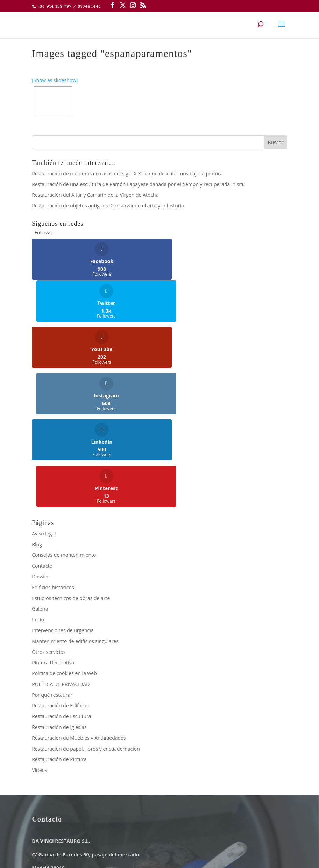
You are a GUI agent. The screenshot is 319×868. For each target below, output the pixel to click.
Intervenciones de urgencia (63, 496)
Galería (40, 475)
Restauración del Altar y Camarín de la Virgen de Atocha (95, 195)
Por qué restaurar (52, 560)
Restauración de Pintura (59, 625)
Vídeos (39, 636)
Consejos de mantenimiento (64, 421)
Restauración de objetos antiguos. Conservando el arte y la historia (108, 206)
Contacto (42, 431)
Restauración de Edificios (60, 571)
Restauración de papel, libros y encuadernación (86, 614)
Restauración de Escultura (61, 582)
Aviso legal (44, 399)
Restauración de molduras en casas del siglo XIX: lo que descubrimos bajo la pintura (127, 173)
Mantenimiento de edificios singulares (75, 507)
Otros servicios (49, 517)
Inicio (38, 485)
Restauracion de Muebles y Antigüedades (79, 603)
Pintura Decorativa (53, 528)
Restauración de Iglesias (59, 593)
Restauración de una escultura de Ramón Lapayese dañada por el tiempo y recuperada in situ (138, 184)
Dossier (40, 442)
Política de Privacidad (126, 842)
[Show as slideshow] (55, 80)
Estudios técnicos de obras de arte (71, 464)
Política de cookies (185, 842)
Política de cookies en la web (64, 539)
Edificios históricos (53, 453)
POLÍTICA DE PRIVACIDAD (61, 550)
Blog (37, 410)
